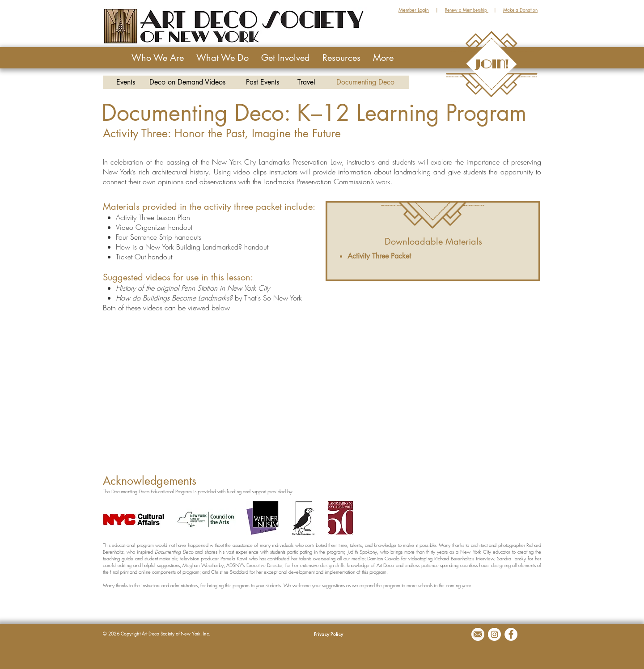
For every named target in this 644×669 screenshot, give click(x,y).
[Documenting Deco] (365, 82)
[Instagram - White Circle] (494, 634)
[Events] (125, 82)
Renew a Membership (467, 10)
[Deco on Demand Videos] (187, 82)
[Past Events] (262, 82)
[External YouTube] (433, 371)
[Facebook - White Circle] (511, 634)
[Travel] (306, 82)
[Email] (478, 634)
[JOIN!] (491, 64)
